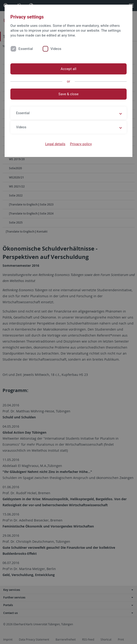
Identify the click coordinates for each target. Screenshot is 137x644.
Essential (26, 49)
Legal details (55, 144)
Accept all (68, 69)
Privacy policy (81, 144)
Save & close (68, 94)
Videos (56, 49)
